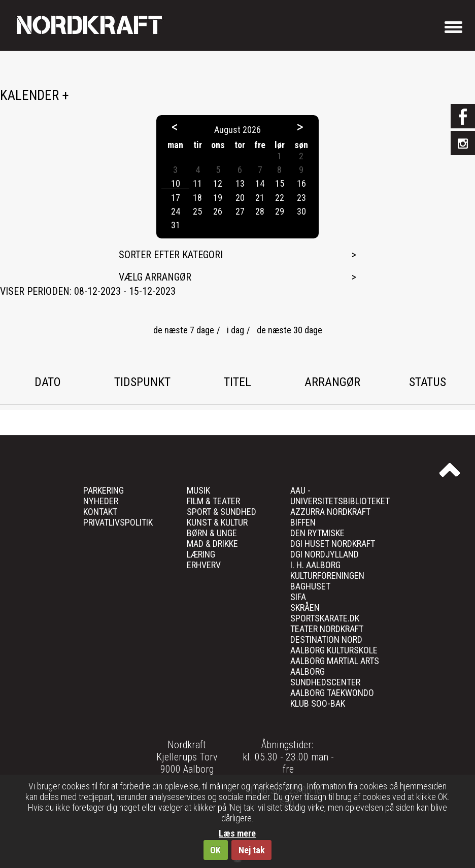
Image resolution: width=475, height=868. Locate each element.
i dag (235, 330)
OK (215, 850)
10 (176, 183)
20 (240, 198)
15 (280, 183)
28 (260, 211)
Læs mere (237, 833)
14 (260, 183)
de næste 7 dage (184, 330)
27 (240, 211)
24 (176, 211)
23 (301, 198)
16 (301, 183)
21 (260, 198)
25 (197, 211)
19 (218, 198)
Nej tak (252, 850)
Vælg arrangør (155, 277)
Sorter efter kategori (171, 255)
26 (218, 211)
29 (280, 211)
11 (197, 183)
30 (301, 211)
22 (280, 198)
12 (218, 183)
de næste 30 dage (290, 330)
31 (176, 225)
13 (240, 183)
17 (176, 198)
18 (197, 198)
